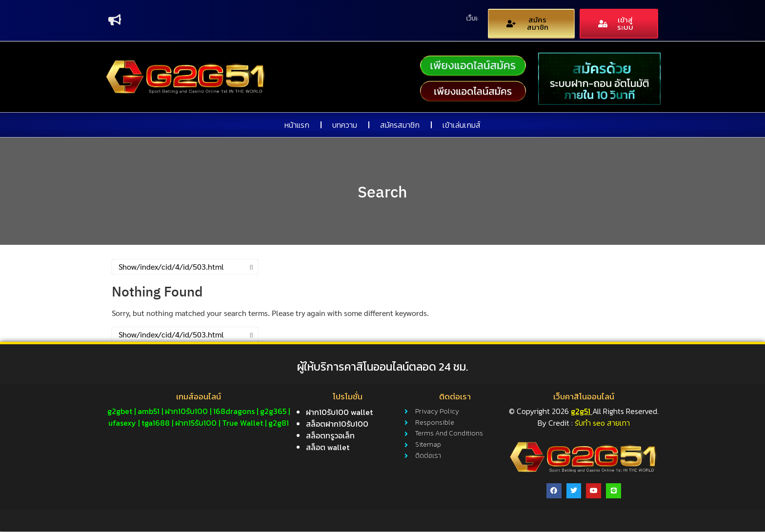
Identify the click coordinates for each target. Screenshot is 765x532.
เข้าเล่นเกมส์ (462, 125)
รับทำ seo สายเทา (602, 423)
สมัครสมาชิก (400, 125)
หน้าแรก (297, 125)
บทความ (345, 125)
